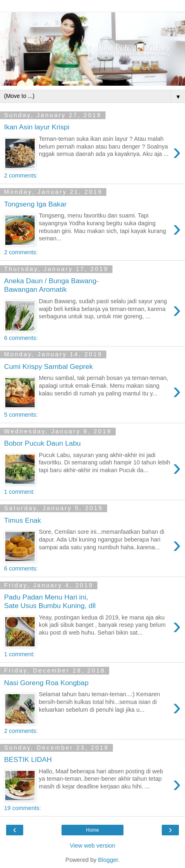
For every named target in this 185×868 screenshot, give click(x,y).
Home (92, 830)
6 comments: (21, 338)
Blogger (108, 860)
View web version (92, 846)
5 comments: (21, 415)
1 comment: (19, 492)
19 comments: (22, 808)
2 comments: (21, 175)
